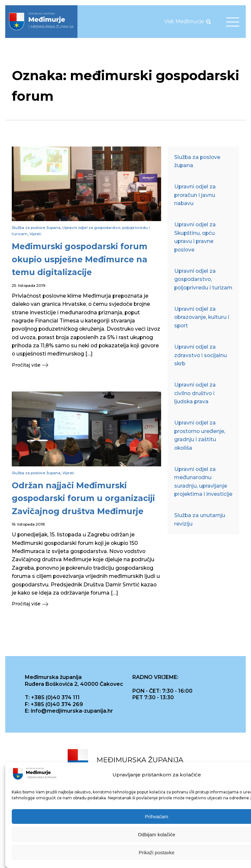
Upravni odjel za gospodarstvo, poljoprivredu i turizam (203, 279)
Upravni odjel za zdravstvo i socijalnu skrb (201, 355)
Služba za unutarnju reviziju (200, 519)
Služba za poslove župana (36, 227)
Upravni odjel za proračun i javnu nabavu (195, 195)
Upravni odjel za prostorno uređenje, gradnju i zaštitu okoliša (200, 435)
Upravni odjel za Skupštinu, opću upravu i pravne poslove (195, 237)
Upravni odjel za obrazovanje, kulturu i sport (202, 317)
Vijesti (35, 234)
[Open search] (209, 22)
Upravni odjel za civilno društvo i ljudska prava (195, 393)
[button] (86, 365)
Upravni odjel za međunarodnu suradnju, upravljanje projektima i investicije (203, 482)
